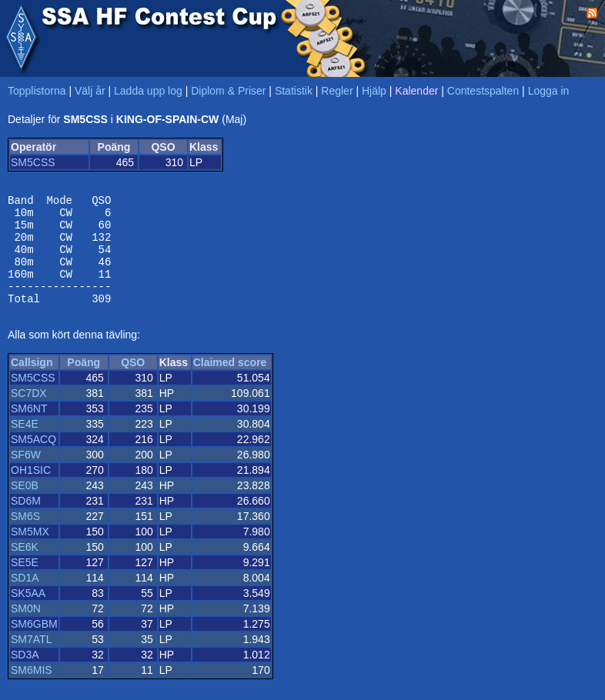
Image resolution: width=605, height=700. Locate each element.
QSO (133, 383)
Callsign (32, 383)
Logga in (549, 91)
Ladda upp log (148, 91)
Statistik (294, 91)
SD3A (25, 675)
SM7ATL (31, 660)
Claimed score (230, 383)
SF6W (26, 475)
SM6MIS (32, 691)
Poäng (84, 383)
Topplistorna (37, 91)
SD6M (26, 522)
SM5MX (30, 552)
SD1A (25, 598)
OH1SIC (31, 491)
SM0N (26, 629)
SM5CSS (33, 162)
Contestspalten (483, 91)
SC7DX (29, 414)
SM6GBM (34, 645)
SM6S (25, 537)
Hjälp (374, 91)
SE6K (25, 568)
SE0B (25, 506)
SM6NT (29, 429)
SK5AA (28, 614)
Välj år (90, 91)
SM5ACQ (33, 460)
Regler (337, 91)
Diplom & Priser (228, 91)
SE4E (25, 445)
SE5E (25, 583)
